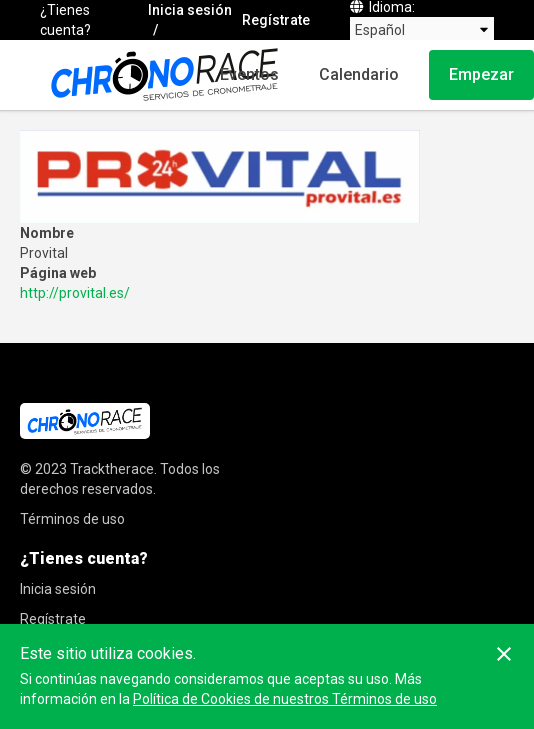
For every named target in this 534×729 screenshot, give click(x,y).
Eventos (249, 74)
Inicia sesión (190, 10)
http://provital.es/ (75, 293)
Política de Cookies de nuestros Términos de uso (285, 699)
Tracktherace (112, 469)
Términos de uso (72, 519)
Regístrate (276, 20)
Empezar (481, 74)
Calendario (359, 74)
